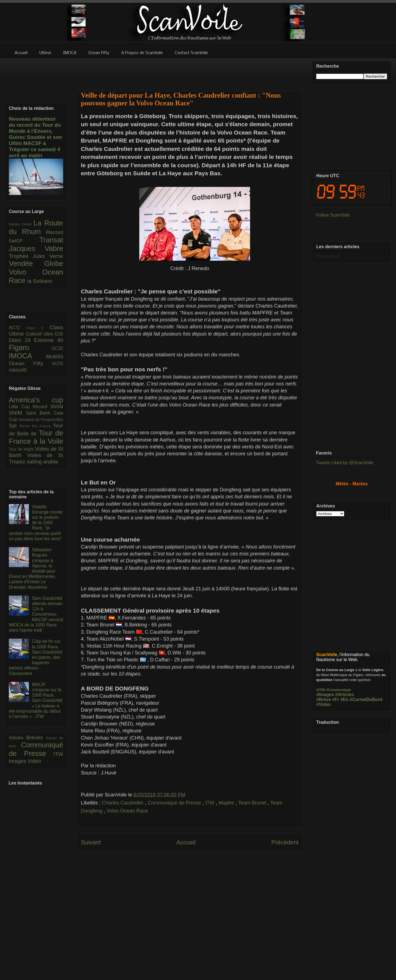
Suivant (91, 842)
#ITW (321, 690)
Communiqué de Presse (175, 803)
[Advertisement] (190, 71)
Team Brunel (253, 803)
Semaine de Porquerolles (41, 420)
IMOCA (27, 356)
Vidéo (34, 761)
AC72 (18, 328)
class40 (18, 370)
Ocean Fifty (30, 363)
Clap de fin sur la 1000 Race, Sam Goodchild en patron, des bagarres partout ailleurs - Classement (36, 657)
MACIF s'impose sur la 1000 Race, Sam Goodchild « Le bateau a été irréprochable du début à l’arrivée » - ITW (36, 700)
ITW (210, 803)
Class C (38, 328)
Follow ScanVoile (333, 215)
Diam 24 (21, 340)
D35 (59, 334)
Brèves (36, 737)
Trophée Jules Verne (36, 256)
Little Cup (21, 407)
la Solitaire (40, 281)
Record (55, 232)
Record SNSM (48, 407)
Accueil (186, 842)
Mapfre (227, 803)
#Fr (336, 700)
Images (18, 761)
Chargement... (330, 256)
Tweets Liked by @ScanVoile (345, 463)
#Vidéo (323, 704)
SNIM (17, 413)
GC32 (57, 348)
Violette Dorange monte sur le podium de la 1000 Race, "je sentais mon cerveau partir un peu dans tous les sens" (36, 523)
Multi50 (55, 356)
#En (344, 700)
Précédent (285, 842)
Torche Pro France (36, 426)
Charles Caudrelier (123, 803)
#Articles (345, 695)
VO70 (57, 364)
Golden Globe (21, 224)
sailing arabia (42, 462)
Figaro (30, 347)
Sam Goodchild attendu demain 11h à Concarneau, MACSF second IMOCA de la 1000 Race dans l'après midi (36, 614)
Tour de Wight (22, 449)
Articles (18, 738)
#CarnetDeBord (366, 700)
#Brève (324, 700)
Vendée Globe (36, 263)
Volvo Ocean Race (127, 811)
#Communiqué (338, 690)
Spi (14, 426)
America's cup (36, 400)
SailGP (24, 241)
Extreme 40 (49, 340)
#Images (325, 695)
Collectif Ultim (40, 334)
